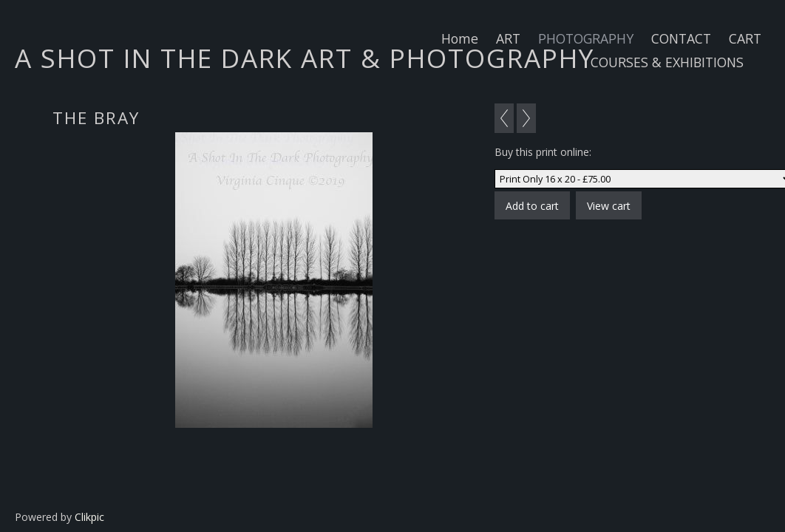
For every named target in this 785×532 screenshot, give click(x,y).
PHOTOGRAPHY (586, 38)
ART (508, 38)
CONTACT (681, 38)
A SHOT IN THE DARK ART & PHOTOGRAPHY (305, 58)
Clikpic (89, 517)
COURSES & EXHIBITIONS (667, 62)
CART (745, 38)
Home (460, 38)
